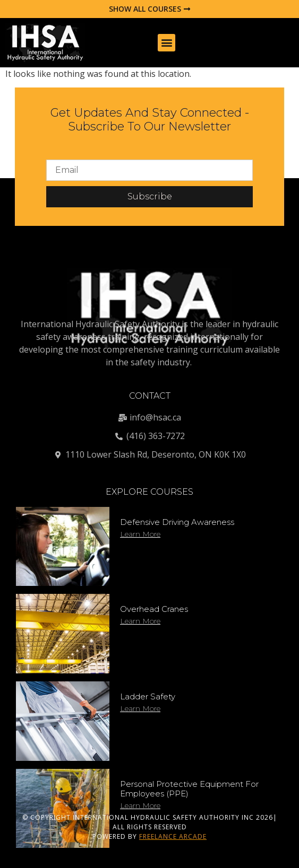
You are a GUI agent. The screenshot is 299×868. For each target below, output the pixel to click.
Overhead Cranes (154, 609)
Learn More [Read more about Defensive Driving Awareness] (140, 534)
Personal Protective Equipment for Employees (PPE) (189, 789)
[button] (166, 43)
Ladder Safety (148, 696)
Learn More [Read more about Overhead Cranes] (140, 621)
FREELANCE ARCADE (173, 836)
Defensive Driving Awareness (177, 522)
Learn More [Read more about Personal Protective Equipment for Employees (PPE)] (140, 805)
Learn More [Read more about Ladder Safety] (140, 708)
